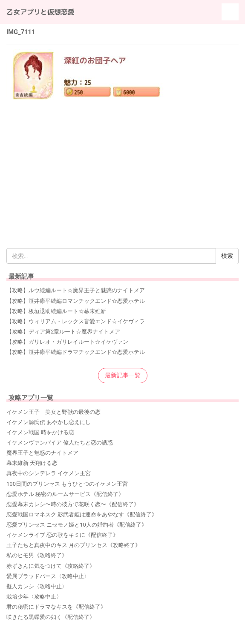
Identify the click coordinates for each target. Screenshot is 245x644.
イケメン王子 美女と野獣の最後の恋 (53, 412)
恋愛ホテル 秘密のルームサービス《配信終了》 (65, 494)
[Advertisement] (122, 163)
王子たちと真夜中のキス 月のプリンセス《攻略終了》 (73, 545)
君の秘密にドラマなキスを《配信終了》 (56, 607)
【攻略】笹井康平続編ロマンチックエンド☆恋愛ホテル (76, 301)
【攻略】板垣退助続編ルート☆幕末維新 (56, 311)
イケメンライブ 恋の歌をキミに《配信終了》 (62, 535)
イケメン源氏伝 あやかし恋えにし (49, 422)
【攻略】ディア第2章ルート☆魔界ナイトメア (63, 332)
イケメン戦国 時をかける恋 (40, 432)
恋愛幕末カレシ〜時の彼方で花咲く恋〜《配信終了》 (73, 504)
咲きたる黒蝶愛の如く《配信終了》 (51, 617)
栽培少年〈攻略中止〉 (34, 597)
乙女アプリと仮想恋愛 (40, 12)
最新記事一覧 (123, 375)
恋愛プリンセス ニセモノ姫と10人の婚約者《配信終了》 (77, 525)
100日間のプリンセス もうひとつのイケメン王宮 (67, 484)
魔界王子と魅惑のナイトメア (42, 453)
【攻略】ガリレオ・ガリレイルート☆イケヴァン (67, 342)
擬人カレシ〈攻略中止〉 (37, 586)
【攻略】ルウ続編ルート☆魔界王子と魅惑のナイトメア (76, 290)
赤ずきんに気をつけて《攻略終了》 (51, 566)
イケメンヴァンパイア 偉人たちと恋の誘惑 (60, 443)
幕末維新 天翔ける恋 (32, 463)
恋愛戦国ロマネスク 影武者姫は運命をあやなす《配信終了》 (82, 514)
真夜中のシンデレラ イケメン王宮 (49, 473)
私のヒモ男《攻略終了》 (37, 555)
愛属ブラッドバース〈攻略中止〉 (48, 576)
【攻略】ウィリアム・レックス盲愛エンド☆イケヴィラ (76, 321)
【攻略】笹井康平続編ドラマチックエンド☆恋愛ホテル (76, 352)
